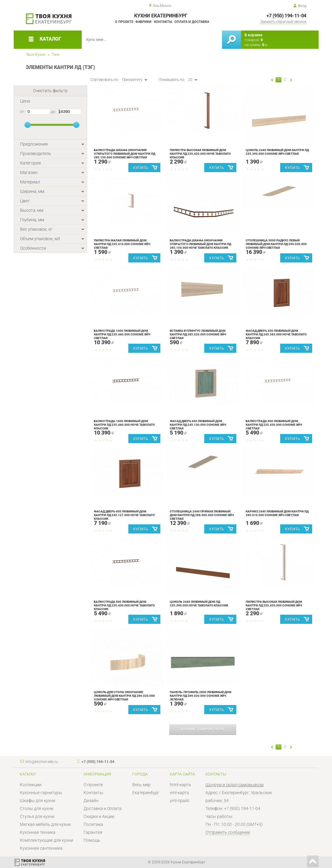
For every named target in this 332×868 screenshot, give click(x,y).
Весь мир (141, 785)
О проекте (124, 22)
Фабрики (143, 22)
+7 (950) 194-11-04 (286, 16)
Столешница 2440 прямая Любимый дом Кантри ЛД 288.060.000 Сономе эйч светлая (202, 515)
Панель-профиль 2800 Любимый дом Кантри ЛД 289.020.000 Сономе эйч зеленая (201, 696)
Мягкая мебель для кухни (45, 824)
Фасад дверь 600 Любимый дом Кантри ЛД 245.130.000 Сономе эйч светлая (198, 425)
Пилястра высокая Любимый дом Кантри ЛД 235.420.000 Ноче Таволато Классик (200, 154)
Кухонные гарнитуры (41, 793)
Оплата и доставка (192, 22)
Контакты (163, 22)
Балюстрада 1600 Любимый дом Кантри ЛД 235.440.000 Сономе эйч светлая (122, 334)
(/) (203, 729)
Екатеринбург (146, 793)
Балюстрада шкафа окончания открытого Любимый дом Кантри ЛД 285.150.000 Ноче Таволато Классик (200, 244)
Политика (93, 824)
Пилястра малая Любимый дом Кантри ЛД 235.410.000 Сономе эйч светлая (122, 244)
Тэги (55, 55)
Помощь (92, 840)
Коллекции (31, 785)
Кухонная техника (38, 832)
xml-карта (179, 793)
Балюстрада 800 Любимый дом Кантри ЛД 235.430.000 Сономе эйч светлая (274, 425)
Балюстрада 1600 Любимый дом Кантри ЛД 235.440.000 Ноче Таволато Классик (124, 425)
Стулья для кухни (37, 816)
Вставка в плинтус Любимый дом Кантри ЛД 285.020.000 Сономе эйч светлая (198, 334)
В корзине (253, 35)
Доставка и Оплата (103, 808)
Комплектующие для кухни (46, 840)
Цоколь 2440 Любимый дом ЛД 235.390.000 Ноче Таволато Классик (199, 604)
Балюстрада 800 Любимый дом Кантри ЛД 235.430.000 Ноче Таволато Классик (124, 605)
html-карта (180, 785)
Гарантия (93, 832)
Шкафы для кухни (37, 801)
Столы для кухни (37, 808)
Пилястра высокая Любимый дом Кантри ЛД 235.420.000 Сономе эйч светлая (274, 605)
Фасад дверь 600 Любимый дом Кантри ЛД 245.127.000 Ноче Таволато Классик (124, 515)
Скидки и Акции (99, 816)
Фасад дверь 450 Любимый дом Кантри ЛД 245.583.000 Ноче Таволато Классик (276, 334)
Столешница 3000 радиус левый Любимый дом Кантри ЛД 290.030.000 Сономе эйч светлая (276, 244)
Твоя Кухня (36, 55)
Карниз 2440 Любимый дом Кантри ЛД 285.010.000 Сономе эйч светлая (277, 513)
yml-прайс (180, 801)
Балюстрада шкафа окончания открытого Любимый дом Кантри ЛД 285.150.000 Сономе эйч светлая (125, 154)
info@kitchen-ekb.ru (42, 762)
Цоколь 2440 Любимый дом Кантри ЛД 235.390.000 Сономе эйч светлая (277, 152)
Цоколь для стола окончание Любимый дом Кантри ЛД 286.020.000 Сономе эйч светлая (124, 696)
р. (265, 45)
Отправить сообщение (228, 832)
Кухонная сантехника (41, 848)
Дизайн (91, 801)
